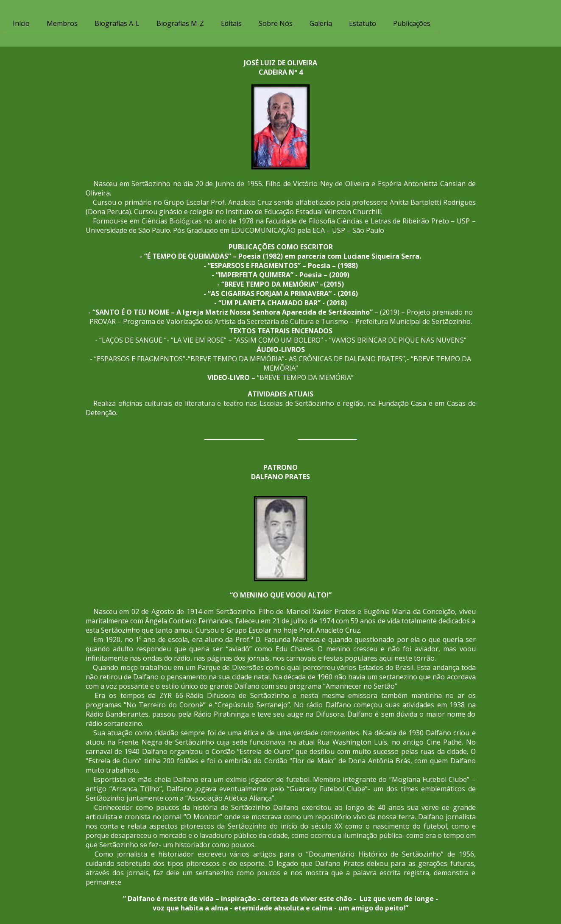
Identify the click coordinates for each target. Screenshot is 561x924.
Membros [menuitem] (62, 23)
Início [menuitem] (21, 23)
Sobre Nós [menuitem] (276, 23)
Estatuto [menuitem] (363, 23)
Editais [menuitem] (231, 23)
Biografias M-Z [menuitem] (180, 23)
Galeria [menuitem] (321, 23)
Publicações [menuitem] (412, 23)
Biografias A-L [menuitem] (117, 23)
